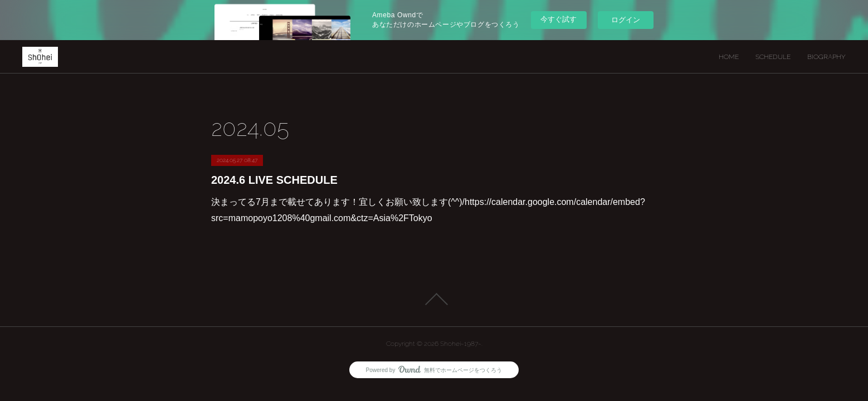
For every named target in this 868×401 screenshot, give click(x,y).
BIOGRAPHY (826, 57)
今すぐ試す (559, 19)
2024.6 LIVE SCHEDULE (274, 180)
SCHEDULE (773, 57)
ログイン (626, 20)
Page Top (434, 299)
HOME (729, 57)
